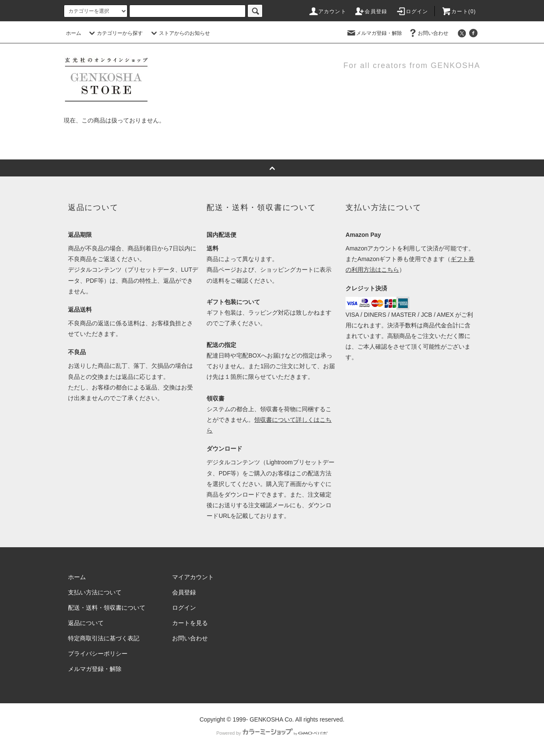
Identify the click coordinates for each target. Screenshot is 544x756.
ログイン (412, 11)
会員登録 (371, 11)
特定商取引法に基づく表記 (104, 638)
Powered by (272, 733)
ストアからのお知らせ (179, 33)
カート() (459, 11)
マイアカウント (193, 577)
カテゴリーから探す (115, 33)
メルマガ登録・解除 (374, 33)
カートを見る (190, 623)
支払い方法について (95, 592)
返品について (86, 623)
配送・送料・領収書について (107, 608)
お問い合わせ (428, 33)
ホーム (74, 33)
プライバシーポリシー (98, 654)
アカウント (327, 11)
